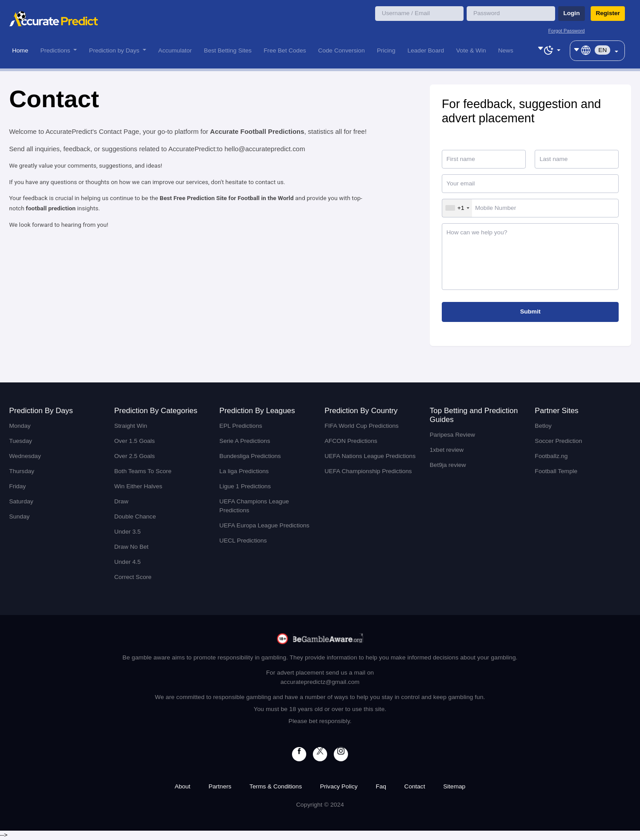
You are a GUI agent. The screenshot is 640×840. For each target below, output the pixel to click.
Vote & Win (471, 50)
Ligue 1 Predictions (245, 486)
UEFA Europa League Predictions (265, 525)
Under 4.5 (128, 562)
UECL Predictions (243, 541)
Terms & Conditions (276, 786)
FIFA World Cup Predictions (362, 426)
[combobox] (457, 208)
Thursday (22, 471)
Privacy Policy (339, 786)
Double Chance (135, 516)
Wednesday (25, 456)
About (183, 786)
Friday (17, 486)
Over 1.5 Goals (134, 441)
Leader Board (426, 50)
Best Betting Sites (228, 50)
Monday (20, 426)
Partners (220, 786)
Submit (530, 311)
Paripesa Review (452, 435)
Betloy (543, 426)
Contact (415, 786)
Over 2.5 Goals (134, 456)
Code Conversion (342, 50)
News (506, 50)
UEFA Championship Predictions (368, 471)
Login (571, 13)
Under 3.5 (128, 532)
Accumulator (175, 50)
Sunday (19, 516)
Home (20, 50)
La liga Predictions (244, 471)
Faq (381, 786)
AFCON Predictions (351, 441)
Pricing (386, 50)
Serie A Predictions (245, 441)
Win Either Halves (138, 486)
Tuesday (20, 441)
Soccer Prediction (558, 441)
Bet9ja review (448, 465)
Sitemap (454, 786)
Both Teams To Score (143, 471)
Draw (121, 501)
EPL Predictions (241, 426)
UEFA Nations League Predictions (370, 456)
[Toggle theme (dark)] (549, 49)
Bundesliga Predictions (250, 456)
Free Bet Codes (285, 50)
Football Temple (556, 471)
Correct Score (133, 577)
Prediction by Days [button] (115, 50)
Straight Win (131, 426)
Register (608, 13)
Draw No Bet (131, 547)
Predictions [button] (56, 50)
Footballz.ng (551, 456)
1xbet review (447, 450)
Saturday (21, 501)
